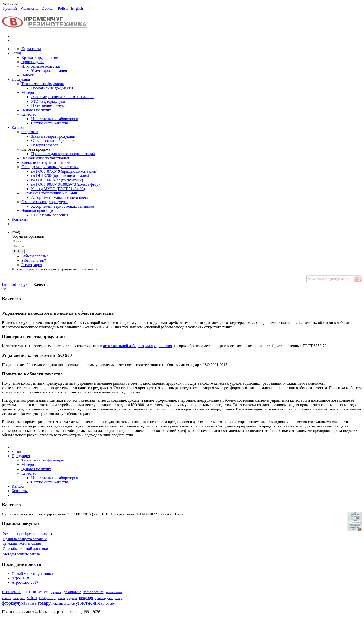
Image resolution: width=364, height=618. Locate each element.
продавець (56, 592)
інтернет (19, 598)
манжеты (7, 598)
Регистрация (32, 265)
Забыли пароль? (34, 256)
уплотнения (88, 603)
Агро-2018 (20, 578)
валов (71, 604)
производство (104, 598)
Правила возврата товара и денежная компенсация (25, 541)
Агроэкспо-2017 (25, 582)
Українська (30, 8)
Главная (8, 284)
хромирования (114, 592)
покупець (47, 598)
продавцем (72, 598)
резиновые (72, 592)
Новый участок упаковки (32, 574)
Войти (18, 251)
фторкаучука (14, 603)
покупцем (59, 604)
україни (61, 598)
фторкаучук (36, 592)
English (77, 8)
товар (119, 598)
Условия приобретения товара (27, 534)
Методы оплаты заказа (21, 554)
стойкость (12, 592)
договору (108, 603)
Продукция (24, 284)
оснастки (31, 604)
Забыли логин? (34, 260)
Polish (63, 8)
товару (44, 603)
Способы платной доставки (25, 549)
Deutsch (49, 8)
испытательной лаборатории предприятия (137, 346)
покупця (86, 598)
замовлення (93, 592)
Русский (10, 8)
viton (32, 597)
